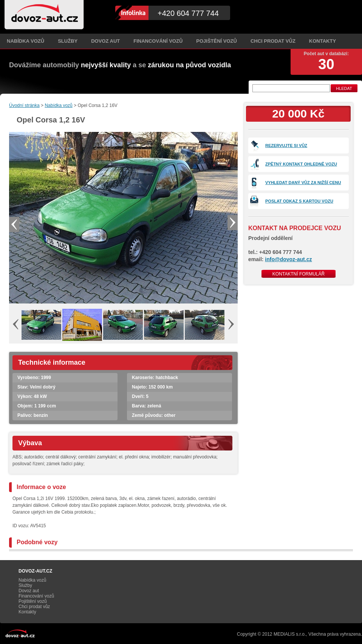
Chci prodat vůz (273, 41)
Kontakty (323, 41)
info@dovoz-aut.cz (288, 259)
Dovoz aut (105, 41)
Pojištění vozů (217, 41)
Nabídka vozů (26, 41)
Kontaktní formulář (299, 274)
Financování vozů (158, 41)
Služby (68, 41)
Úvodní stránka (24, 105)
